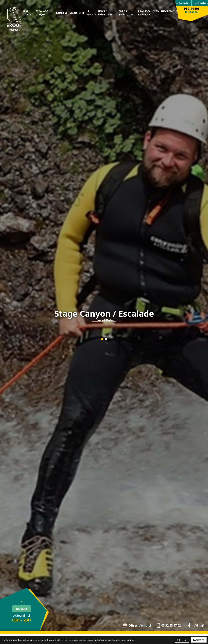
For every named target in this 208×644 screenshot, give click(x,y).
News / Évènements (106, 13)
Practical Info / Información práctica (159, 13)
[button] (102, 339)
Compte (184, 3)
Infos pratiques (126, 13)
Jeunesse (62, 13)
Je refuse (182, 640)
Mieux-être (77, 13)
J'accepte (199, 640)
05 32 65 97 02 (171, 625)
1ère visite (27, 13)
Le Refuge (91, 13)
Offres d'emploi (140, 625)
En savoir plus (127, 640)
